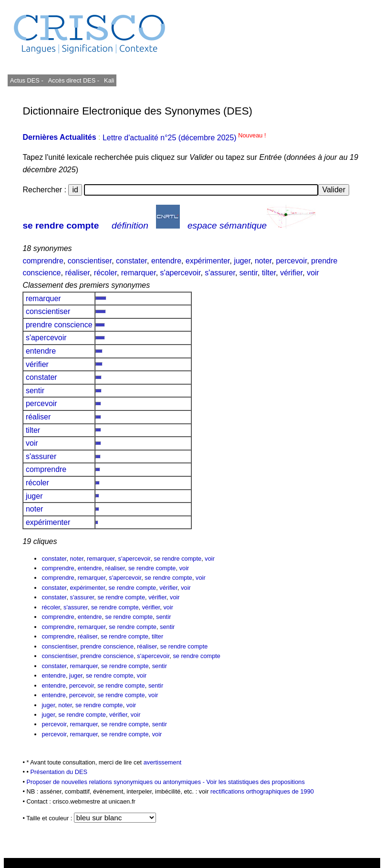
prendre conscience (59, 325)
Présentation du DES (59, 772)
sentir (249, 273)
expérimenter (208, 261)
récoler (105, 273)
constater (131, 261)
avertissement (163, 762)
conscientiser (90, 261)
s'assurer (220, 273)
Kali (109, 80)
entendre (166, 261)
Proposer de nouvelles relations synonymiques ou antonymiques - (116, 782)
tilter (269, 273)
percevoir (291, 261)
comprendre (43, 261)
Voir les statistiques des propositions (256, 782)
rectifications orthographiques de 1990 (262, 791)
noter (263, 261)
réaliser (77, 273)
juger (242, 261)
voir (313, 273)
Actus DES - (27, 80)
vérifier (291, 273)
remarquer (139, 273)
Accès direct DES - (74, 80)
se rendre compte (61, 225)
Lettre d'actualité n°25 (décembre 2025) (184, 138)
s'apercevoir (181, 273)
